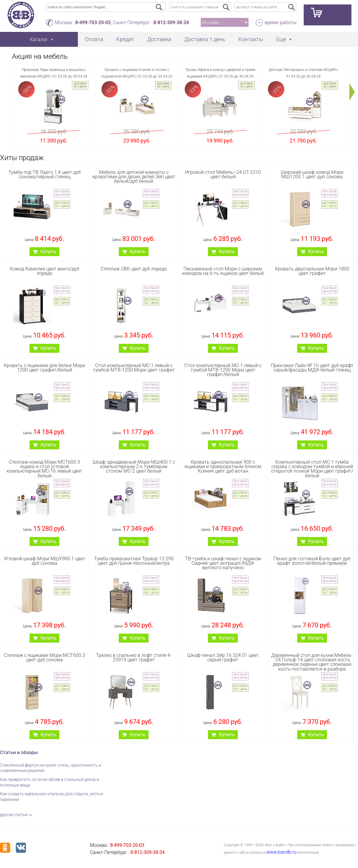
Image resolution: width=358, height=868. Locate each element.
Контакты (251, 39)
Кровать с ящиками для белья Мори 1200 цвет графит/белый (44, 368)
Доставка (159, 39)
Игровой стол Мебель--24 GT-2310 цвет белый (223, 174)
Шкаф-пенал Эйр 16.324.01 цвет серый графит (223, 657)
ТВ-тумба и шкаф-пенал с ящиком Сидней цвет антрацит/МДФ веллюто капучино (223, 563)
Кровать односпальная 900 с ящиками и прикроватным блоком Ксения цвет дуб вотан (223, 467)
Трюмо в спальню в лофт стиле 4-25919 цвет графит (134, 657)
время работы (281, 23)
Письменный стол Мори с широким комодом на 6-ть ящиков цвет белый (223, 271)
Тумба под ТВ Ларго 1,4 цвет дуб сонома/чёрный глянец (45, 174)
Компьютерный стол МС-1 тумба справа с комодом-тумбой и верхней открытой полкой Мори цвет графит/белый (312, 469)
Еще (281, 39)
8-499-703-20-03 (93, 23)
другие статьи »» (16, 815)
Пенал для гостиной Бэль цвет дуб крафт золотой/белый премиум (312, 561)
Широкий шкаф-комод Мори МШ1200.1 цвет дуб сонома (312, 174)
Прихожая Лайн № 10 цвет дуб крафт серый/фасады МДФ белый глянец (312, 368)
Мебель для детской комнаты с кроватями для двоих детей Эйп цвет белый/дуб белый (134, 177)
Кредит (125, 39)
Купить (48, 252)
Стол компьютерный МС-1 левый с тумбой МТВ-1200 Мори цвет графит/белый (223, 370)
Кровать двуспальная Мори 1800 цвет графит (312, 271)
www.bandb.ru (281, 852)
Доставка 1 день (205, 39)
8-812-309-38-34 (171, 23)
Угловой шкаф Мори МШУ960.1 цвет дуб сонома (45, 561)
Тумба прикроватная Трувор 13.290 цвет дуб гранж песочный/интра (134, 561)
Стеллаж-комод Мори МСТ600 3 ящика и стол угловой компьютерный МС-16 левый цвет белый (44, 469)
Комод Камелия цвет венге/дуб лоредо (45, 271)
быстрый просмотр (62, 193)
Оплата (94, 39)
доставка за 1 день (80, 85)
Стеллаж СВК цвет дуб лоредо (134, 269)
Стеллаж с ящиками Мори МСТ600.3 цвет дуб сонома (44, 657)
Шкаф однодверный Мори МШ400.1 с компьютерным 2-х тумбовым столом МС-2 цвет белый (134, 467)
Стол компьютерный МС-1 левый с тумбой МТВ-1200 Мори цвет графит (134, 368)
